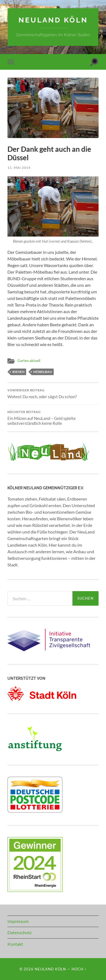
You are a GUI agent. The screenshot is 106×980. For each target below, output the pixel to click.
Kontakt (15, 944)
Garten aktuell (29, 361)
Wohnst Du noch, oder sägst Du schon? (53, 394)
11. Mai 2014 (19, 168)
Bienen (18, 372)
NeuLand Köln (53, 20)
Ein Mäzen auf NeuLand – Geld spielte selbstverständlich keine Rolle (53, 418)
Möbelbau (43, 372)
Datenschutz (20, 932)
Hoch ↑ (79, 969)
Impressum (18, 921)
